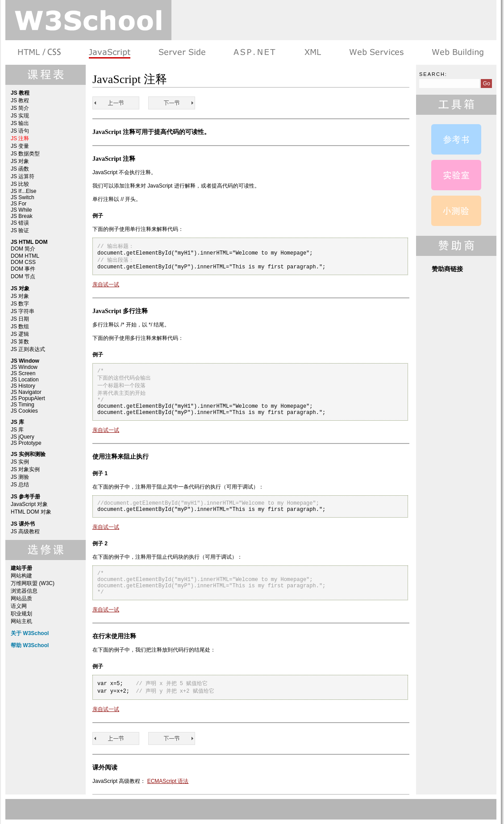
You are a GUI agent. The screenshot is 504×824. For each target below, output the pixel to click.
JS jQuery (23, 437)
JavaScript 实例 (456, 175)
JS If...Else (23, 191)
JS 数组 (20, 326)
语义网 (19, 606)
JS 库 (17, 430)
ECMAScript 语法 (168, 781)
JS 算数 (20, 342)
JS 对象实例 (25, 469)
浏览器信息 (24, 591)
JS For (19, 204)
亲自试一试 (106, 284)
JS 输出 (20, 123)
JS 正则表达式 (28, 349)
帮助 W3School (30, 645)
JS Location (25, 380)
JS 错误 (20, 223)
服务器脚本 (182, 52)
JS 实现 (20, 116)
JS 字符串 (23, 311)
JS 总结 (20, 485)
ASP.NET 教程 (254, 52)
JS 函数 (20, 169)
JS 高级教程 (25, 531)
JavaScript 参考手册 (456, 139)
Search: (433, 74)
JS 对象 (20, 161)
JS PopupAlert (28, 398)
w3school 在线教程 (88, 20)
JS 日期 (20, 319)
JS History (23, 386)
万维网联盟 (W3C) (33, 583)
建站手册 (457, 52)
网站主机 (21, 621)
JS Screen (23, 373)
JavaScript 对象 (29, 504)
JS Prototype (26, 443)
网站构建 (21, 576)
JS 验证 (20, 230)
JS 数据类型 (25, 154)
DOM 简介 (23, 249)
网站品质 (21, 598)
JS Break (22, 216)
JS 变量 (20, 146)
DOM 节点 (23, 276)
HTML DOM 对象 (31, 512)
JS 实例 (20, 462)
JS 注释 (20, 138)
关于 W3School (30, 633)
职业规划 (21, 614)
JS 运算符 (23, 176)
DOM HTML (25, 256)
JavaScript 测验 (456, 211)
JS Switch (23, 197)
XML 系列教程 (312, 52)
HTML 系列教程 (40, 52)
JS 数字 (20, 304)
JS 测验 (20, 477)
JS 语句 (20, 131)
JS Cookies (24, 411)
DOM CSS (23, 262)
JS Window (24, 367)
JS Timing (23, 405)
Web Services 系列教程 (376, 52)
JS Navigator (26, 392)
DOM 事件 (23, 269)
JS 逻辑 (20, 334)
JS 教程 (20, 100)
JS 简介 (20, 108)
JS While (21, 210)
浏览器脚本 (110, 52)
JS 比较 (20, 184)
